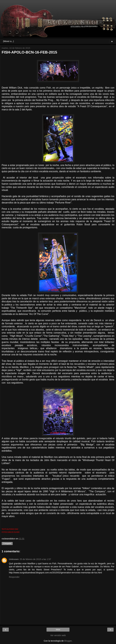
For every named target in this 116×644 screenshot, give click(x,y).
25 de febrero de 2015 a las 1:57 (35, 559)
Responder (14, 577)
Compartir (7, 543)
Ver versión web (58, 635)
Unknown (14, 559)
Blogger (68, 641)
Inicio (58, 630)
